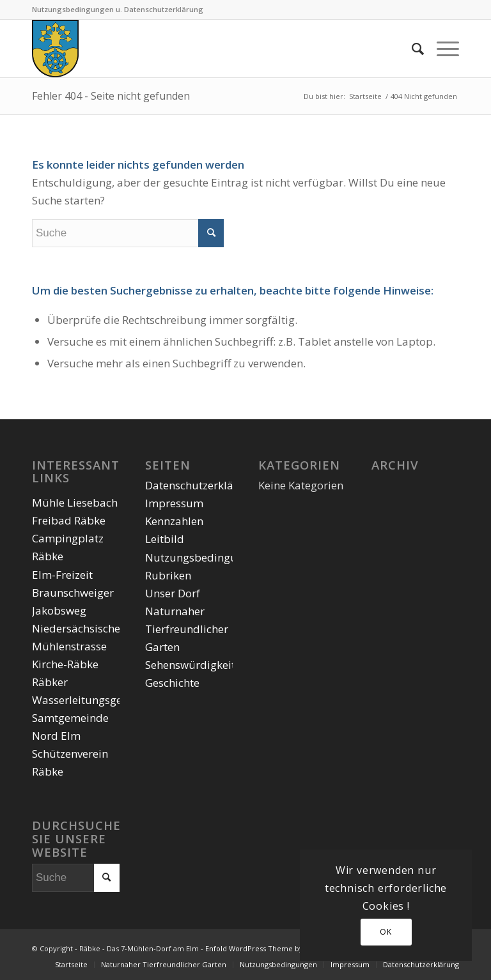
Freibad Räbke (69, 520)
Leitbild (165, 539)
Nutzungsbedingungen (204, 557)
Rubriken (168, 575)
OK (386, 932)
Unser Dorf (173, 593)
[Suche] (411, 49)
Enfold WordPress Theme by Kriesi (265, 948)
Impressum (174, 503)
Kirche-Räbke (65, 664)
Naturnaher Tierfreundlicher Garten (187, 629)
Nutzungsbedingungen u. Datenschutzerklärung (118, 9)
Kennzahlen (174, 521)
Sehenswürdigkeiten (196, 665)
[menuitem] (411, 49)
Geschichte (172, 683)
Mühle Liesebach (75, 502)
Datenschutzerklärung (201, 485)
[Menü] (441, 49)
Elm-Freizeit (62, 575)
